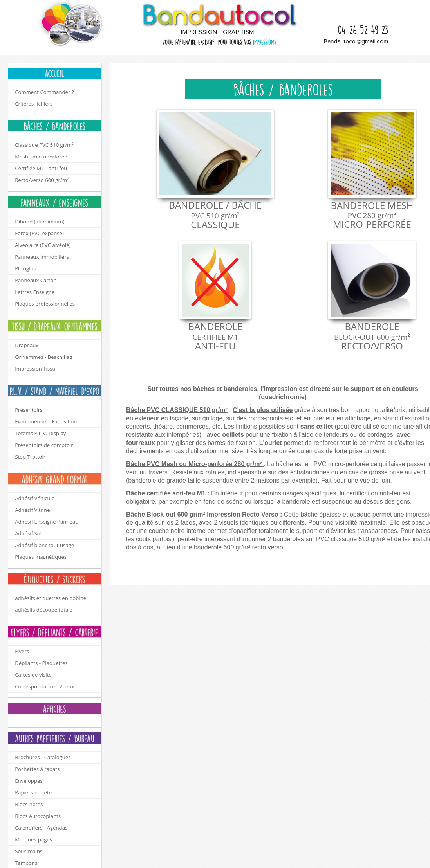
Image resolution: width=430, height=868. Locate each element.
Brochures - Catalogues (43, 757)
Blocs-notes (29, 804)
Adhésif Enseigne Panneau (47, 522)
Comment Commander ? (44, 92)
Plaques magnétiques (41, 557)
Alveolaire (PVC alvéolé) (43, 245)
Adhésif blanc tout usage (44, 545)
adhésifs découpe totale (44, 610)
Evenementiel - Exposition (46, 421)
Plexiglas (25, 268)
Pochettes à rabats (37, 769)
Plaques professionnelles (45, 304)
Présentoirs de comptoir (44, 445)
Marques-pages (33, 839)
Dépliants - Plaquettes (41, 663)
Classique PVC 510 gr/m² (44, 145)
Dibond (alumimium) (40, 222)
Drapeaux (27, 345)
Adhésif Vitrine (32, 510)
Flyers (22, 651)
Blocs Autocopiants (38, 816)
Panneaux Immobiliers (42, 257)
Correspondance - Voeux (44, 686)
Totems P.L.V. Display (40, 433)
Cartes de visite (33, 675)
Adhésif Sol (28, 533)
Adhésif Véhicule (35, 498)
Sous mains (29, 851)
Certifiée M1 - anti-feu (41, 168)
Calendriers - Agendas (41, 828)
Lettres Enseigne (35, 292)
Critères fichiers (34, 104)
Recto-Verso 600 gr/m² (42, 180)
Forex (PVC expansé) (39, 233)
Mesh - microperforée (41, 157)
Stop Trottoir (30, 457)
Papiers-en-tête (33, 792)
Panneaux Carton (36, 280)
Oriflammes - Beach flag (44, 357)
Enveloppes (29, 781)
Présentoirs (29, 410)
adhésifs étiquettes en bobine (51, 598)
